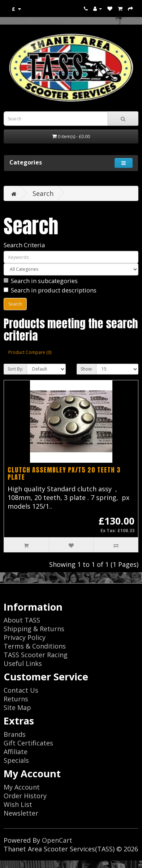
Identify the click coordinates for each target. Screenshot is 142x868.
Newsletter (21, 813)
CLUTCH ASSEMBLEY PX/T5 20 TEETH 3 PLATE (64, 473)
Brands (15, 734)
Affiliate (16, 752)
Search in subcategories (41, 281)
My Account (22, 787)
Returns (16, 699)
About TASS (22, 620)
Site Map (17, 707)
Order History (25, 796)
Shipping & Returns (34, 629)
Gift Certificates (28, 743)
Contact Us (21, 690)
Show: (87, 369)
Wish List (18, 804)
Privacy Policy (25, 637)
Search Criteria (24, 245)
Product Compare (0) (30, 352)
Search (43, 193)
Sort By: (15, 369)
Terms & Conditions (35, 646)
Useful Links (23, 663)
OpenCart (57, 840)
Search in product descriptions (50, 290)
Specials (16, 760)
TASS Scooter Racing (36, 655)
